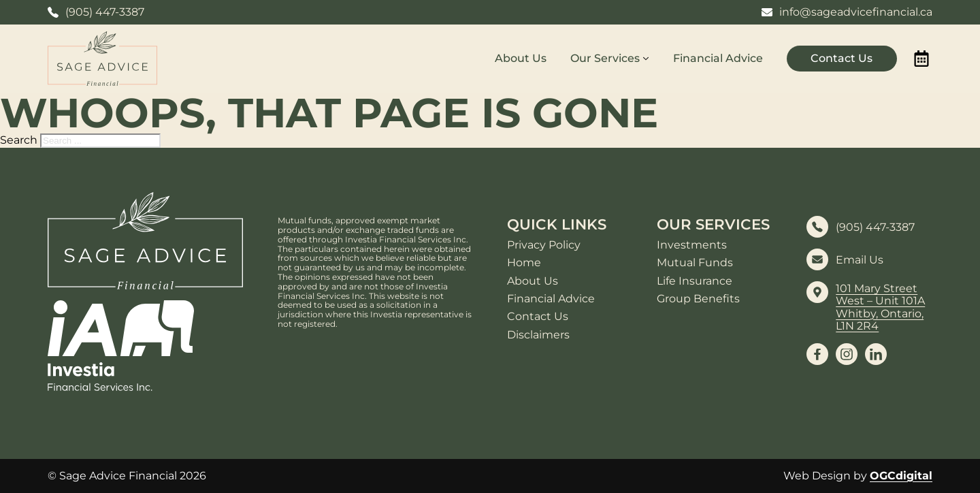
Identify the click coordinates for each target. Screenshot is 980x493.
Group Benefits (698, 299)
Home (524, 263)
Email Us (860, 260)
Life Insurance (695, 281)
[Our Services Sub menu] (646, 59)
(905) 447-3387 (875, 227)
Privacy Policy (544, 245)
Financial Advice (718, 58)
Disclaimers (538, 335)
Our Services (605, 58)
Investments (692, 245)
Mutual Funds (695, 263)
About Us (521, 58)
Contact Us (842, 58)
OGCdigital (901, 476)
